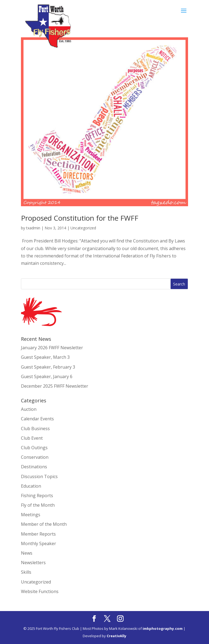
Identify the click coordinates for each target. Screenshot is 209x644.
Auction (29, 409)
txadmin (33, 228)
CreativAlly (116, 636)
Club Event (32, 438)
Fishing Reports (37, 496)
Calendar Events (37, 419)
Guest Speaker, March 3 (45, 357)
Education (31, 486)
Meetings (31, 515)
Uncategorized (83, 228)
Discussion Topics (39, 476)
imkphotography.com (163, 628)
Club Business (35, 429)
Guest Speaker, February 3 (48, 367)
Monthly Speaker (39, 543)
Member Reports (38, 534)
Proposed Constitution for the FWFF (80, 218)
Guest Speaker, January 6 (47, 376)
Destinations (34, 467)
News (27, 553)
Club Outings (34, 448)
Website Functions (40, 591)
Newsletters (33, 563)
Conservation (35, 457)
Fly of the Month (38, 505)
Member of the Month (44, 524)
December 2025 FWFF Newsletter (55, 386)
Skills (26, 572)
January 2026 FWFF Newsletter (52, 348)
